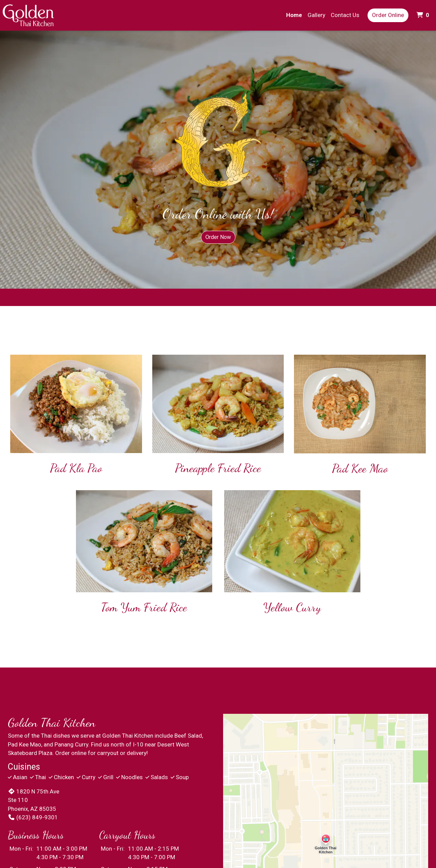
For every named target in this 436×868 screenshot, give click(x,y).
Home (294, 15)
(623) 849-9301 (33, 817)
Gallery (316, 15)
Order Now (218, 237)
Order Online (388, 15)
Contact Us (345, 15)
